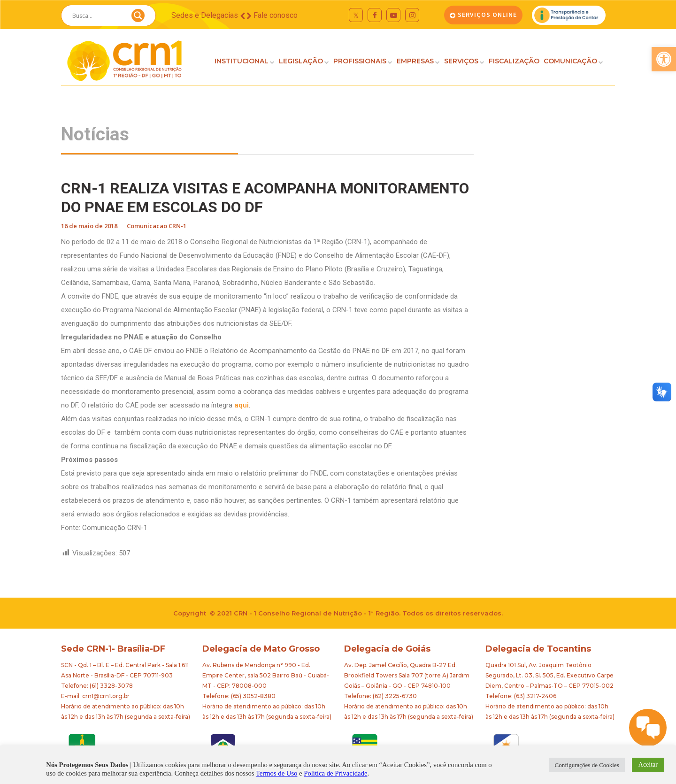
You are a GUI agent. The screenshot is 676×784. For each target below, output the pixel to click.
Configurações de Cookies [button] (587, 765)
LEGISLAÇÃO (301, 61)
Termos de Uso (277, 773)
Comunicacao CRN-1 (157, 226)
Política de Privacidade (335, 773)
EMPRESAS (415, 61)
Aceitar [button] (648, 765)
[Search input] (97, 15)
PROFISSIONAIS (360, 61)
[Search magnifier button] (138, 18)
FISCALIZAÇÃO (514, 61)
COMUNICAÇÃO (570, 61)
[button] (664, 59)
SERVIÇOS (461, 61)
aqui (242, 405)
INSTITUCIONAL (242, 61)
